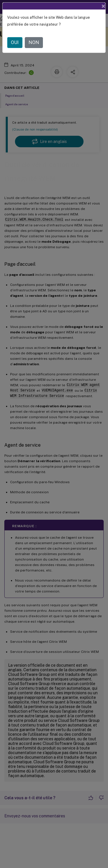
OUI (15, 42)
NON (34, 42)
